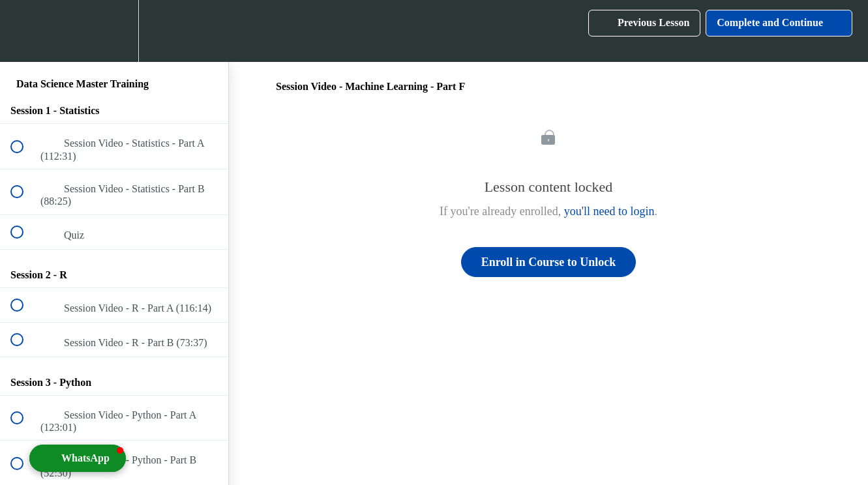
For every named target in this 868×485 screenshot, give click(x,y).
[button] (24, 31)
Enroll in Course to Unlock (549, 262)
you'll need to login (609, 211)
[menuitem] (114, 31)
